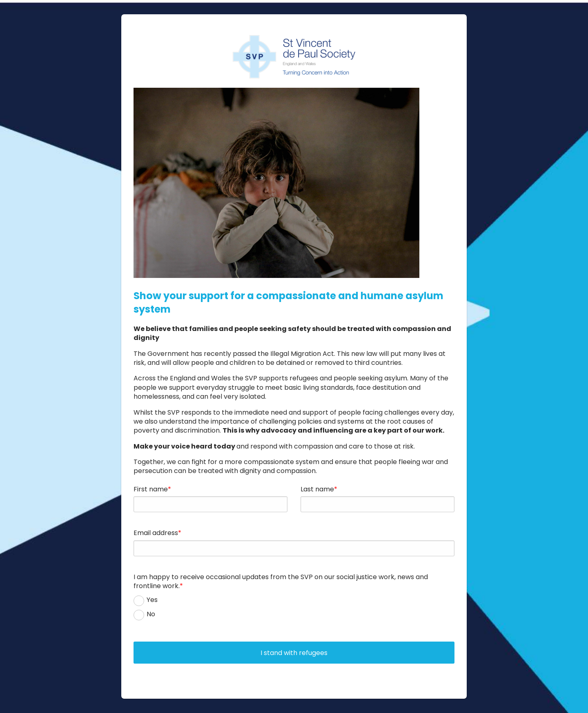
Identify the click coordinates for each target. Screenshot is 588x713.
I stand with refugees (294, 653)
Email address (156, 533)
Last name (317, 489)
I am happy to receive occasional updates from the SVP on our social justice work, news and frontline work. (281, 581)
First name (151, 489)
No (151, 614)
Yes (152, 600)
